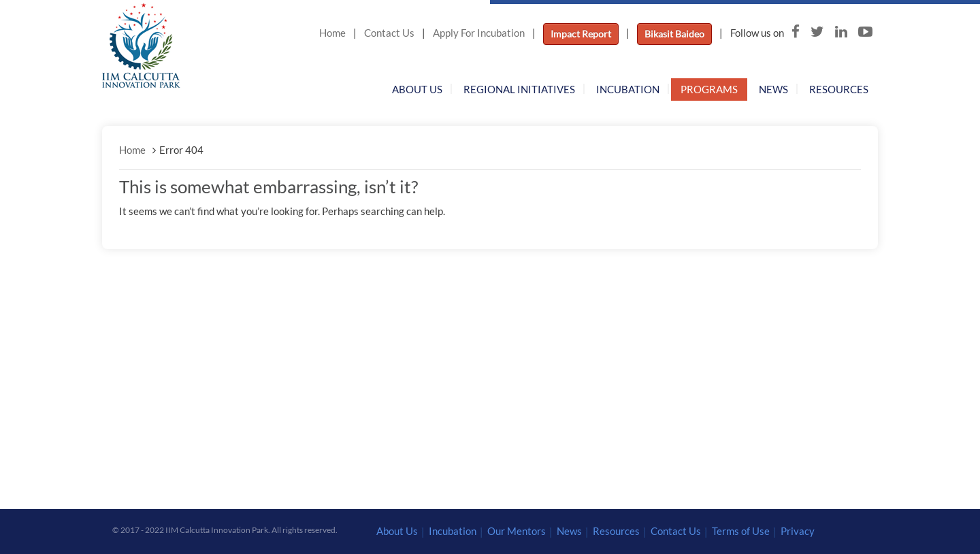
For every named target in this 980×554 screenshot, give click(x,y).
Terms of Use (741, 531)
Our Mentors (517, 531)
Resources (839, 89)
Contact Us (389, 33)
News (773, 89)
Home (332, 33)
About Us (417, 89)
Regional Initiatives (519, 89)
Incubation (628, 89)
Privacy (798, 531)
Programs (709, 89)
